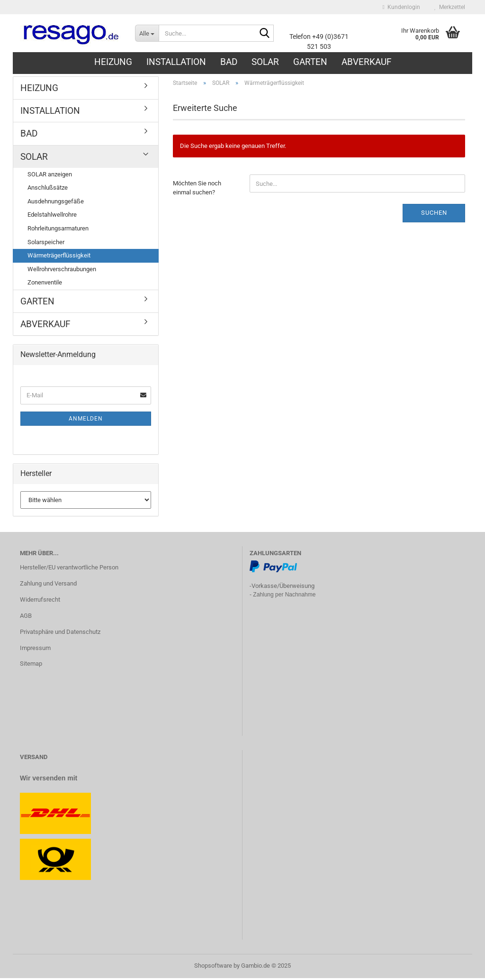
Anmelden (86, 421)
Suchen (434, 215)
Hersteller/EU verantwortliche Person (69, 569)
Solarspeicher (46, 243)
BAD (229, 62)
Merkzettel (450, 7)
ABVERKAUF (367, 62)
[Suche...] (147, 33)
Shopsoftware (213, 967)
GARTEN (310, 62)
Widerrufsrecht (40, 601)
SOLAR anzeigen (50, 176)
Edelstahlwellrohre (52, 216)
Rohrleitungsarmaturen (58, 230)
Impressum (35, 649)
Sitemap (31, 665)
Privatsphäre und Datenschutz (60, 633)
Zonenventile (45, 284)
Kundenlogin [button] (401, 7)
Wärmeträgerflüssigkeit (59, 257)
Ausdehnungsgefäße (56, 203)
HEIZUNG (113, 62)
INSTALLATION (176, 62)
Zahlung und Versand (48, 585)
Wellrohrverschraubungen (62, 271)
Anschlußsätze (48, 189)
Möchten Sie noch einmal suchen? (197, 190)
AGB (26, 618)
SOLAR (265, 62)
